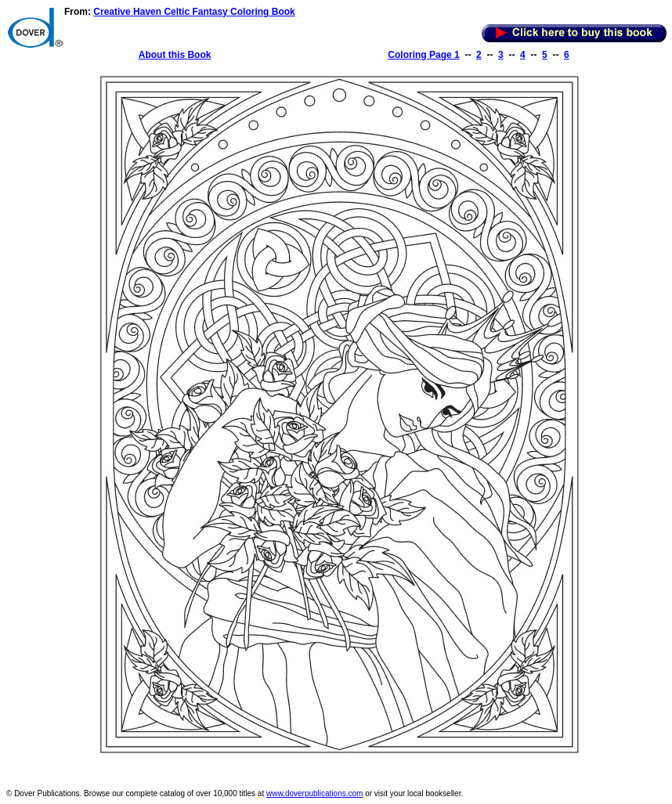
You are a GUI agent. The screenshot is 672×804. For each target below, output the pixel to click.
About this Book (175, 55)
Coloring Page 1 (423, 55)
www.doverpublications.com (314, 793)
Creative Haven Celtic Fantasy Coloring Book (194, 12)
